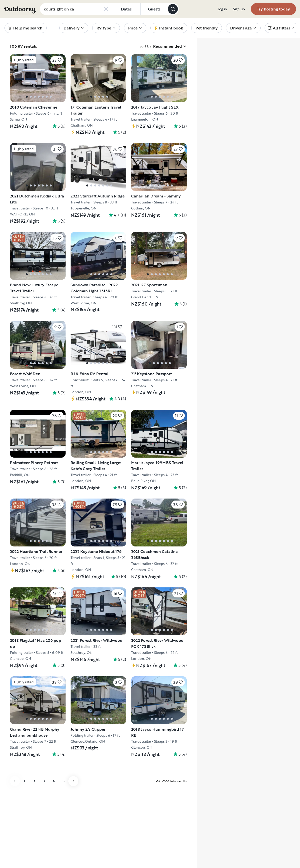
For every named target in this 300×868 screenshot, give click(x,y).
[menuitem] (222, 9)
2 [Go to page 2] (34, 781)
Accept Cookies (221, 849)
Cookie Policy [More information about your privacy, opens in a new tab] (97, 827)
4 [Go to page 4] (54, 781)
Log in (222, 9)
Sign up (239, 9)
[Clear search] (106, 9)
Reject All (221, 836)
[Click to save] (57, 60)
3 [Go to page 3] (44, 781)
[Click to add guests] (154, 9)
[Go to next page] (73, 781)
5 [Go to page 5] (63, 781)
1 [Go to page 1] (25, 781)
